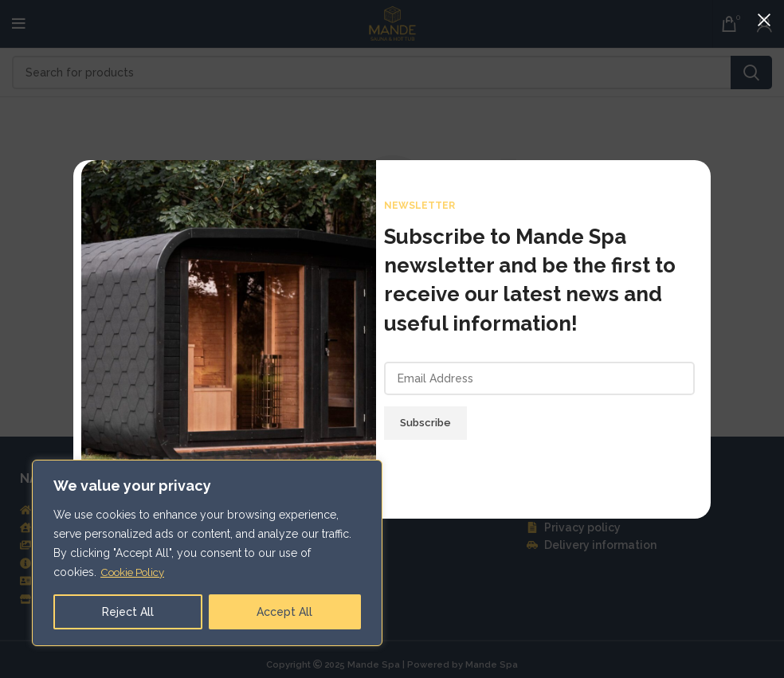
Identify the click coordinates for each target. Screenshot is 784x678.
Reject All (128, 612)
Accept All (284, 612)
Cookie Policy (136, 572)
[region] (207, 553)
